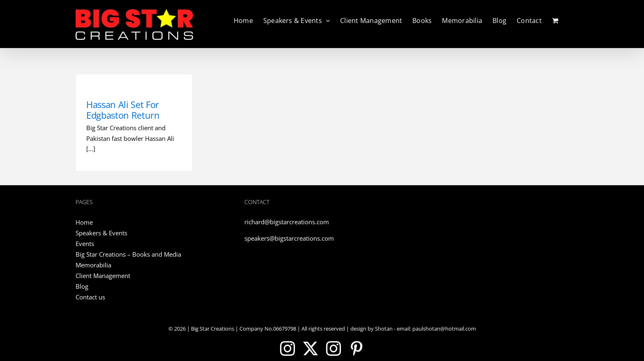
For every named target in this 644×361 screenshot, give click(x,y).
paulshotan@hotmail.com (444, 329)
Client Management (103, 276)
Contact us (90, 297)
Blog (82, 286)
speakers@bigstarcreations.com (289, 238)
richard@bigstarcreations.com (287, 222)
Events (85, 244)
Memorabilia (93, 265)
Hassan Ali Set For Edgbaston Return (123, 110)
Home (84, 222)
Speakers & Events (101, 233)
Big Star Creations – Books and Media (128, 254)
